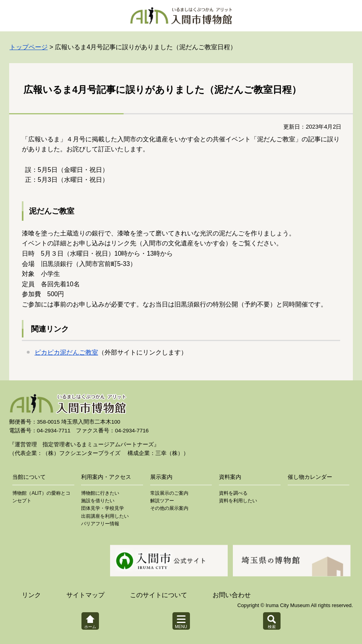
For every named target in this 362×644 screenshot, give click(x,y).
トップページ (29, 47)
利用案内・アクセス (106, 477)
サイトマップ (85, 595)
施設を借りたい (98, 501)
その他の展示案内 (169, 508)
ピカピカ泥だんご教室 (66, 352)
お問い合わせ (232, 595)
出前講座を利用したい (105, 516)
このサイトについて (159, 595)
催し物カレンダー (310, 477)
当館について (29, 477)
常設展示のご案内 (169, 493)
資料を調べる (233, 493)
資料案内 (230, 477)
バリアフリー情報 (100, 524)
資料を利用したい (238, 501)
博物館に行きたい (100, 493)
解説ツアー (162, 501)
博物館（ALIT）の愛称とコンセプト (41, 497)
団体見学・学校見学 (103, 508)
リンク (31, 595)
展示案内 (161, 477)
